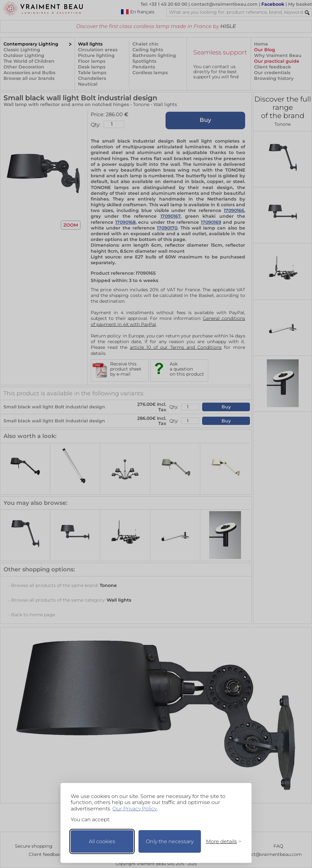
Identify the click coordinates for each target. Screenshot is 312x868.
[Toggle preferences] (221, 841)
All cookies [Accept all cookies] (102, 841)
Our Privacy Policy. (135, 809)
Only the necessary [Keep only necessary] (170, 841)
